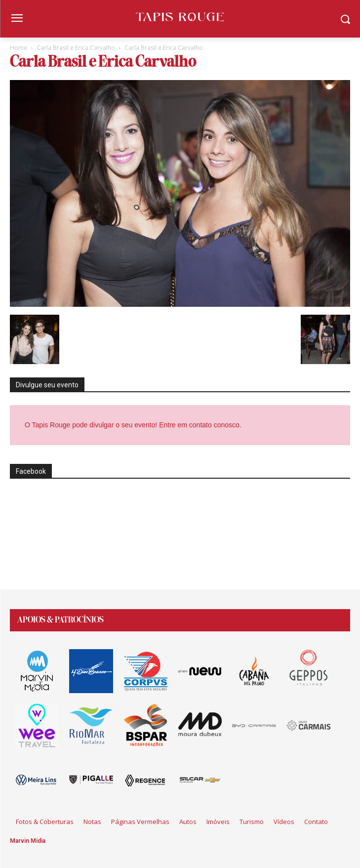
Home (19, 48)
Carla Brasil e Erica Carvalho (76, 48)
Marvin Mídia (28, 841)
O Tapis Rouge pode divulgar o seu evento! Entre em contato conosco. (134, 425)
